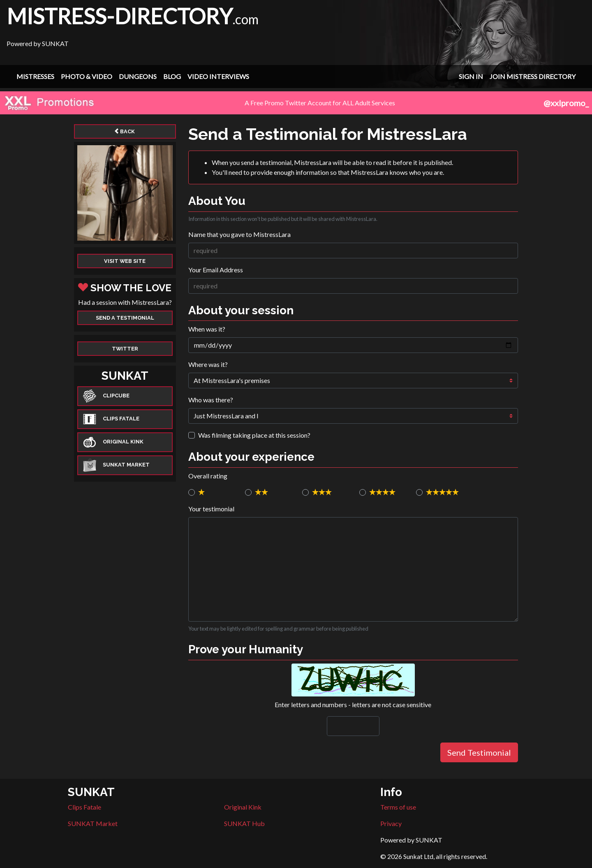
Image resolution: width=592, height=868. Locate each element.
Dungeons (138, 76)
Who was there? (211, 400)
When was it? (207, 329)
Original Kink (243, 807)
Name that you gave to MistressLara (239, 234)
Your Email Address (216, 270)
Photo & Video (87, 76)
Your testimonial (211, 509)
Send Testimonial (479, 752)
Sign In (471, 76)
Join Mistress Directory (533, 76)
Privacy (391, 823)
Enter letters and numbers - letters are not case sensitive (353, 704)
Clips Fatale (84, 807)
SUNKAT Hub (244, 823)
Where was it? (208, 364)
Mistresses (35, 76)
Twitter (125, 349)
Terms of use (398, 807)
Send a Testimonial (125, 318)
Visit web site (125, 261)
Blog (172, 76)
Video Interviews (218, 76)
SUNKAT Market (93, 823)
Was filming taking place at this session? (254, 435)
